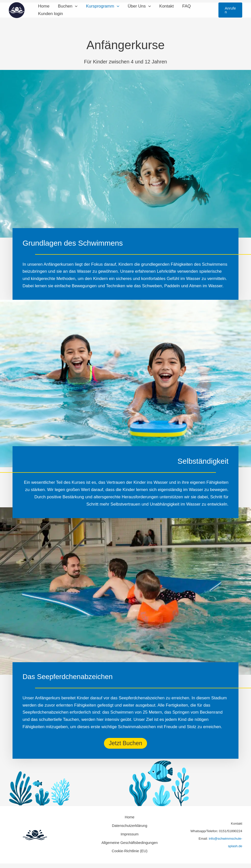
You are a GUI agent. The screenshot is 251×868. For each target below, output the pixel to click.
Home (44, 6)
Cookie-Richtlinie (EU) (129, 846)
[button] (75, 6)
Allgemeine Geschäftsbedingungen (129, 839)
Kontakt (167, 6)
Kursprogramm (103, 6)
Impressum (129, 832)
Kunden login (50, 14)
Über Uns (139, 6)
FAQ (186, 6)
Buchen (68, 6)
